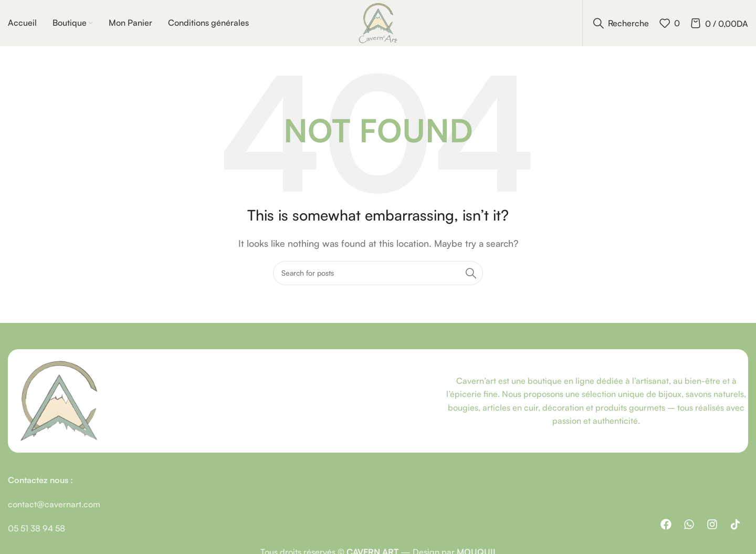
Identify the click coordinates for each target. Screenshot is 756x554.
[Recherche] (621, 24)
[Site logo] (378, 23)
